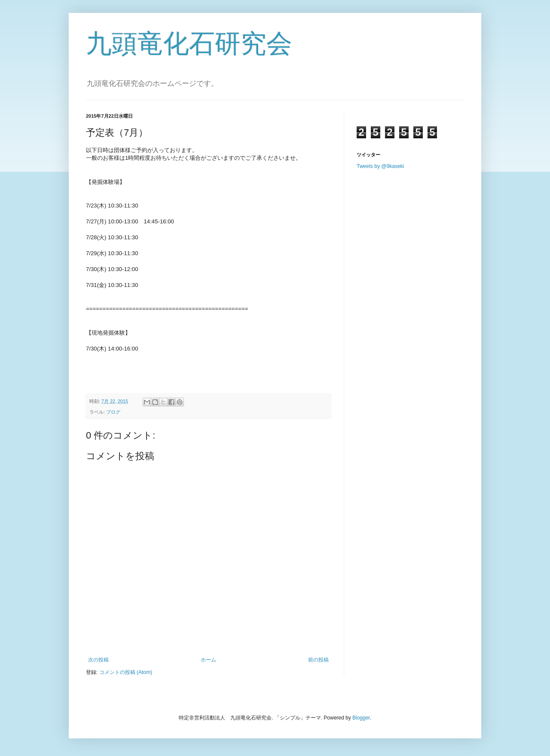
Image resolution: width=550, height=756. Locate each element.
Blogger (361, 718)
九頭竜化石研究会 (189, 44)
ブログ (113, 412)
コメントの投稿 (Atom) (126, 672)
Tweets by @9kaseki (380, 166)
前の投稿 (318, 660)
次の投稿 (98, 660)
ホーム (208, 660)
